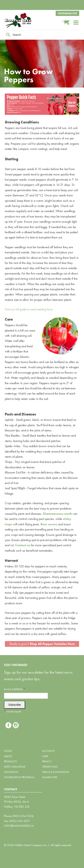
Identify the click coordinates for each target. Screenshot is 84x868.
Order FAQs (50, 767)
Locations (11, 772)
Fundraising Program (19, 777)
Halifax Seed (24, 20)
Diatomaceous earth (57, 514)
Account (48, 751)
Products (10, 761)
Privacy (47, 761)
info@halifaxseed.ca (19, 826)
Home (8, 751)
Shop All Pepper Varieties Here (52, 644)
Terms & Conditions (56, 772)
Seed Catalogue (15, 767)
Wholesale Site (67, 13)
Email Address (15, 689)
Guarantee (50, 777)
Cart (45, 756)
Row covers (49, 524)
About (8, 756)
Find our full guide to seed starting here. (29, 309)
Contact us (23, 545)
